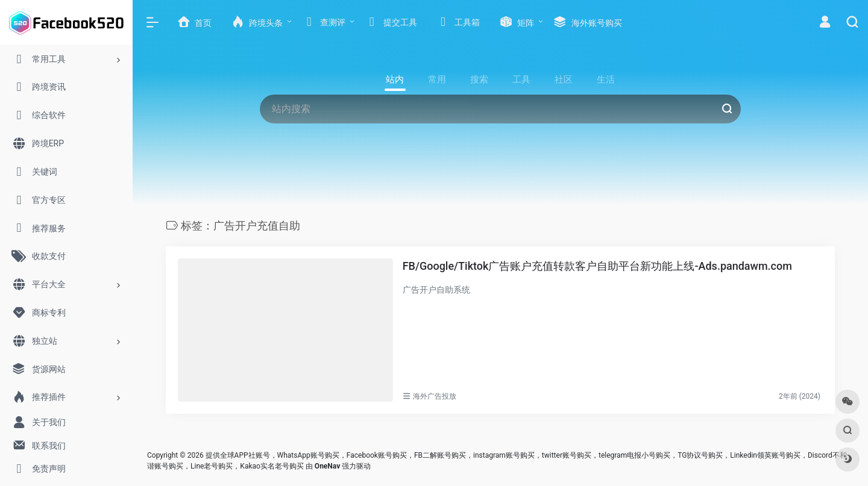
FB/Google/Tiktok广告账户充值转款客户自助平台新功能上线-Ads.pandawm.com (597, 266)
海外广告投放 (435, 396)
